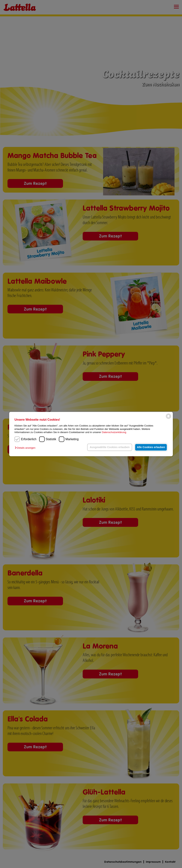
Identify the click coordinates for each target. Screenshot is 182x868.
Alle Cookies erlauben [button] (151, 447)
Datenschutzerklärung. (114, 432)
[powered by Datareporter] (169, 419)
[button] (26, 448)
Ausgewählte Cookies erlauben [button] (108, 447)
